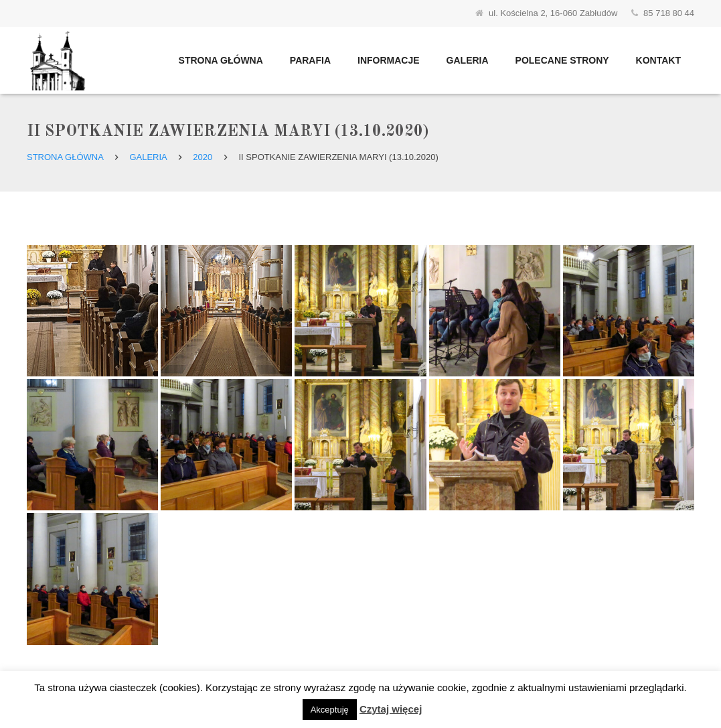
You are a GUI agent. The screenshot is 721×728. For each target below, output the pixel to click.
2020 (203, 157)
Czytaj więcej (391, 709)
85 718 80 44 (669, 13)
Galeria (148, 157)
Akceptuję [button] (330, 710)
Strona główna (65, 157)
